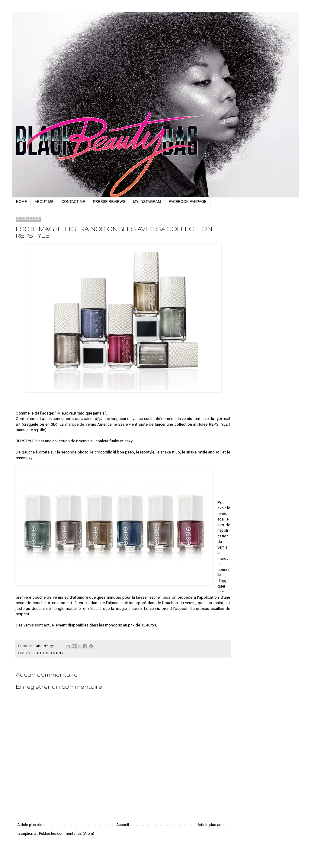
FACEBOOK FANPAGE (188, 202)
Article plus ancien (213, 825)
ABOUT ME (44, 202)
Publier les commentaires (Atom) (67, 834)
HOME (21, 202)
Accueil (123, 825)
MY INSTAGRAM (147, 202)
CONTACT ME (73, 202)
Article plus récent (32, 825)
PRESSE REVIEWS (109, 202)
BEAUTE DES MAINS (48, 653)
